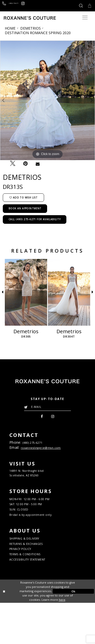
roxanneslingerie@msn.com (47, 452)
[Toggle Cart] (88, 6)
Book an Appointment (25, 208)
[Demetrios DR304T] (69, 292)
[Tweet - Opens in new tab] (13, 164)
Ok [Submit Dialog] (73, 632)
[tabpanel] (48, 100)
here (62, 641)
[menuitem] (40, 417)
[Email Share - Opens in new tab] (37, 164)
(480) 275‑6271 (38, 445)
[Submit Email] (27, 406)
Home (10, 28)
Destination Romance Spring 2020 (38, 33)
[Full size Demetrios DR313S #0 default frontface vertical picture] (48, 100)
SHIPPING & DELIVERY (31, 570)
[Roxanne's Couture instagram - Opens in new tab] (40, 6)
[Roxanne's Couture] (30, 18)
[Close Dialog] (22, 632)
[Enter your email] (48, 407)
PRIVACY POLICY (25, 585)
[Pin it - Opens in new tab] (25, 164)
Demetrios (31, 28)
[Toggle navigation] (85, 17)
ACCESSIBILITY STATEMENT (36, 599)
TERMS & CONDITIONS (31, 592)
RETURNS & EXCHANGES (33, 577)
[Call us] (18, 6)
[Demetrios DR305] (26, 292)
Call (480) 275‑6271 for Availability (35, 219)
